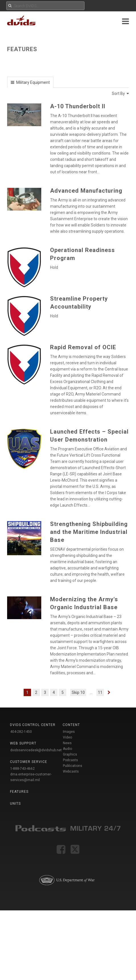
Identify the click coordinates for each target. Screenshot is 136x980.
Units (15, 804)
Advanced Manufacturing (86, 191)
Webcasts (71, 771)
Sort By (120, 93)
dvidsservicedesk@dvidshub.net (36, 750)
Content (71, 725)
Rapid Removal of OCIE (83, 347)
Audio (67, 749)
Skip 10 (78, 692)
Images (69, 732)
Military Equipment (33, 82)
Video (67, 737)
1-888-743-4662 (22, 769)
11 (100, 692)
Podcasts (70, 760)
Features (19, 792)
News (67, 743)
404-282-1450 (21, 732)
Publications (73, 766)
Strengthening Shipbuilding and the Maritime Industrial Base (89, 532)
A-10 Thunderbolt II (78, 106)
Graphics (70, 754)
